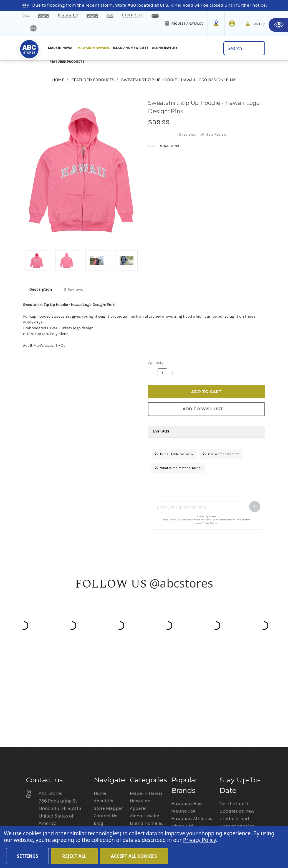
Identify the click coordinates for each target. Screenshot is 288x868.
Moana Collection (190, 737)
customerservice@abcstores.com (74, 756)
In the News (106, 735)
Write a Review (213, 134)
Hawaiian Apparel (94, 48)
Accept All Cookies (134, 856)
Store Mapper (108, 712)
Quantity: (156, 363)
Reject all (74, 856)
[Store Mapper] (216, 24)
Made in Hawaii (61, 48)
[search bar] (244, 48)
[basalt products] (68, 16)
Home (100, 697)
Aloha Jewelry (165, 48)
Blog (98, 727)
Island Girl (182, 730)
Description (41, 289)
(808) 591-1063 (55, 742)
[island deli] (33, 28)
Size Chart (105, 765)
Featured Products (67, 61)
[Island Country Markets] (92, 16)
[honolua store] (155, 16)
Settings (27, 856)
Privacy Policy (234, 773)
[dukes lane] (26, 16)
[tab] (41, 289)
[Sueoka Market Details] (110, 16)
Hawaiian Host (187, 707)
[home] (29, 50)
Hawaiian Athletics (192, 722)
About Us (103, 705)
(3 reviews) (187, 134)
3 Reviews (74, 289)
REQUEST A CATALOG (188, 23)
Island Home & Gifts (131, 48)
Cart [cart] (259, 24)
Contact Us (106, 720)
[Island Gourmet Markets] (43, 16)
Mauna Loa (183, 715)
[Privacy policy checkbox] (221, 761)
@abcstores (181, 583)
